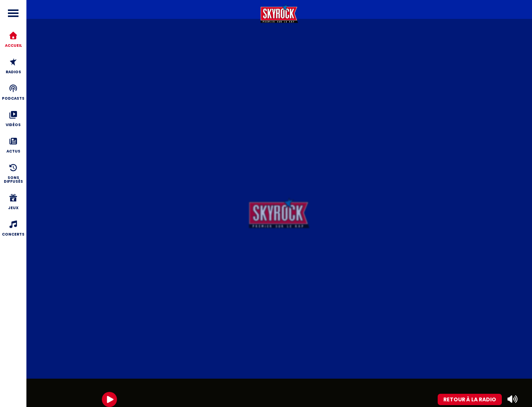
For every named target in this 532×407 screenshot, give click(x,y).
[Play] (109, 399)
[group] (279, 393)
